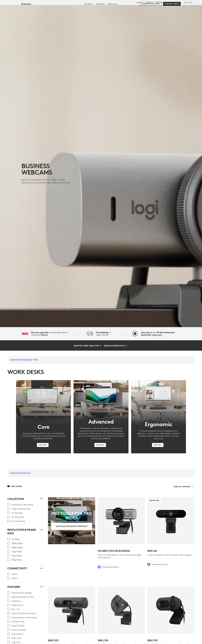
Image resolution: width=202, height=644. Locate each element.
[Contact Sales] (172, 16)
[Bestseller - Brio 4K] (171, 521)
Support (178, 2)
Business (160, 3)
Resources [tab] (83, 8)
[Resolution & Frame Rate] (41, 529)
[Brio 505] (72, 600)
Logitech (139, 3)
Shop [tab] (42, 8)
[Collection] (41, 499)
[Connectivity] (41, 568)
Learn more (157, 335)
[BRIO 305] (121, 600)
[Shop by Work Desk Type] (88, 346)
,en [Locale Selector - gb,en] (190, 2)
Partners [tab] (99, 8)
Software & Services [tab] (61, 8)
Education (170, 3)
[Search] (167, 9)
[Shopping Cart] (190, 9)
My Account (182, 9)
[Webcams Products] (115, 346)
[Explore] (43, 445)
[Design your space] (151, 16)
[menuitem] (89, 16)
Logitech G (149, 3)
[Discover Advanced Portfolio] (72, 526)
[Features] (41, 586)
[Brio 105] (171, 600)
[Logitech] (22, 8)
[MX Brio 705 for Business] (121, 521)
